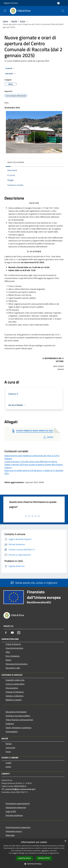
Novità (14, 21)
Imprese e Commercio (15, 692)
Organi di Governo (13, 644)
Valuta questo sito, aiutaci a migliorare (34, 583)
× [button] (65, 841)
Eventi (8, 767)
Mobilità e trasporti (14, 700)
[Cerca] (63, 11)
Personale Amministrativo (17, 664)
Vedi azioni (11, 74)
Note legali (10, 835)
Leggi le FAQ (11, 811)
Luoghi (8, 763)
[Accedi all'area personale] (58, 3)
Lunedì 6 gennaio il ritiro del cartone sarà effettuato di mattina (31, 462)
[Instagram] (19, 633)
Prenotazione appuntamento (18, 803)
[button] (34, 864)
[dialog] (34, 853)
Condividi (10, 68)
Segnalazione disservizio (16, 807)
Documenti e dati (13, 668)
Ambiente (10, 724)
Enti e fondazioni (13, 656)
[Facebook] (6, 633)
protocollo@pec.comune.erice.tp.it (21, 789)
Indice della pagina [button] (16, 162)
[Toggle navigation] (5, 11)
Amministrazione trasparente (18, 827)
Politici (8, 660)
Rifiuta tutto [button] (44, 858)
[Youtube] (12, 633)
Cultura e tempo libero (15, 684)
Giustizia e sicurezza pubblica (18, 716)
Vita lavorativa (12, 688)
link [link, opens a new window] (58, 853)
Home (5, 21)
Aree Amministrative (14, 648)
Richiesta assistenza (14, 815)
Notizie (9, 744)
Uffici (8, 652)
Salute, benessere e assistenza (18, 728)
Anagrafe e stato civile (15, 680)
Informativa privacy (14, 831)
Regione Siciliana (11, 3)
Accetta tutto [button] (25, 858)
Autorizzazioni (12, 732)
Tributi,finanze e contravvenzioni (19, 720)
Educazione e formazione (16, 712)
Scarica (48, 437)
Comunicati (10, 748)
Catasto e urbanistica (15, 696)
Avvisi (23, 21)
